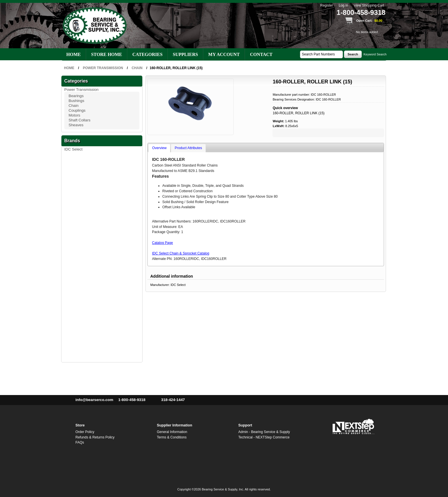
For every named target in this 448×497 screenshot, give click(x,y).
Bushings (76, 101)
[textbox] (321, 54)
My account (224, 54)
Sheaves (76, 125)
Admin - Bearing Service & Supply (264, 432)
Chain (74, 106)
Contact (261, 54)
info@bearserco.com (94, 400)
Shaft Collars (79, 120)
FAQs (80, 442)
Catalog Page (162, 243)
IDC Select (73, 149)
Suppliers (185, 54)
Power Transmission (81, 90)
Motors (74, 115)
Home (74, 54)
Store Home (107, 54)
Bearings (76, 96)
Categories (147, 54)
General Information (172, 432)
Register (327, 6)
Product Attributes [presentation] (188, 148)
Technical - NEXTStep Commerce (264, 437)
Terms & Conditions (172, 437)
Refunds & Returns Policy (95, 437)
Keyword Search (375, 54)
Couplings (77, 110)
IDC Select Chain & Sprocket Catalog (181, 253)
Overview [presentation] (159, 148)
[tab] (159, 148)
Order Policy (85, 432)
